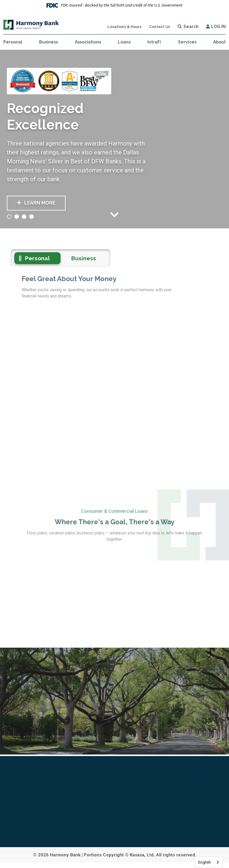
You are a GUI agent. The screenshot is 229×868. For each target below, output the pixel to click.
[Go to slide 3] (24, 217)
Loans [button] (124, 42)
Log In (218, 27)
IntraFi (154, 42)
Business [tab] (84, 258)
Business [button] (48, 42)
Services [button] (187, 42)
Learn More (40, 203)
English (205, 862)
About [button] (219, 42)
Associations (88, 42)
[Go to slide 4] (32, 217)
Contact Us (160, 27)
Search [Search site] (191, 27)
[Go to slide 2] (17, 217)
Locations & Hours (124, 27)
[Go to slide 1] (9, 217)
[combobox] (209, 862)
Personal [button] (13, 42)
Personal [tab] (37, 258)
